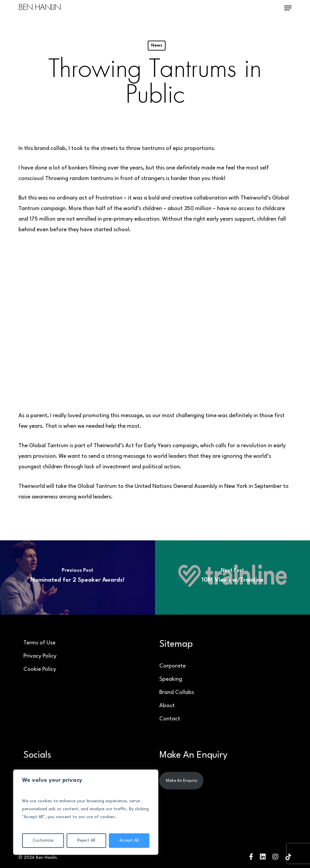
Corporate (172, 666)
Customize (43, 840)
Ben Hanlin (40, 8)
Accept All (129, 840)
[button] (288, 8)
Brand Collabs (177, 692)
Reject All (86, 840)
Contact (170, 719)
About (167, 706)
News (157, 45)
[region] (86, 812)
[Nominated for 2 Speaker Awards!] (77, 578)
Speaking (171, 679)
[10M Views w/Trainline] (232, 578)
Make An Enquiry (182, 781)
